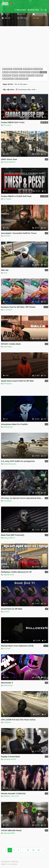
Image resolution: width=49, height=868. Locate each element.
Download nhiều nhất (20, 90)
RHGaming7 (8, 427)
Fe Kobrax (7, 125)
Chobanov (7, 722)
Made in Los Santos (9, 864)
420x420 (7, 236)
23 (28, 850)
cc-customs (8, 310)
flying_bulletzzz (9, 538)
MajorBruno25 (9, 575)
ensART (7, 612)
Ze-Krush (7, 648)
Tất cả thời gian (15, 84)
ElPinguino (8, 384)
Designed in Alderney (10, 862)
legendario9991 (9, 833)
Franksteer (8, 501)
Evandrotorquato (10, 464)
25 (39, 850)
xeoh (5, 273)
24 (33, 850)
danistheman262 (10, 759)
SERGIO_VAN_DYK (11, 796)
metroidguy (8, 347)
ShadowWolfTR (9, 162)
